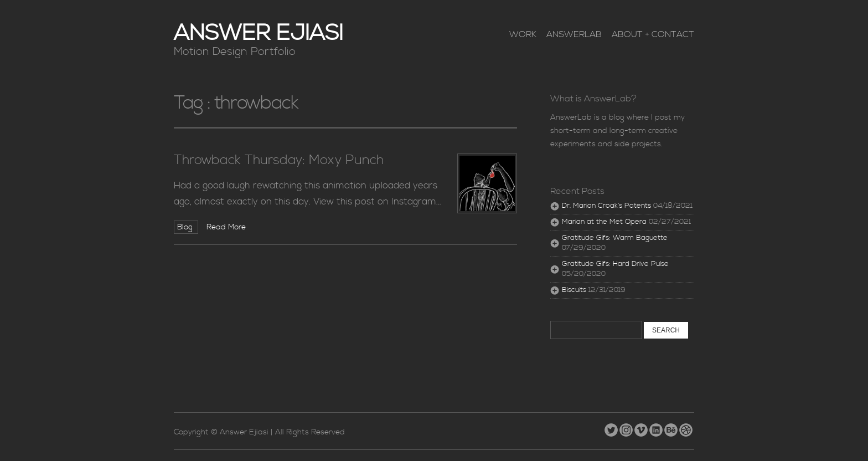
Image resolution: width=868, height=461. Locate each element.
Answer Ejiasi (259, 34)
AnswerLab (574, 34)
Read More (226, 227)
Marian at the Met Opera (604, 222)
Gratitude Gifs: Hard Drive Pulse (615, 264)
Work (523, 34)
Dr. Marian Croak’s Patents (606, 206)
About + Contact (653, 34)
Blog (186, 227)
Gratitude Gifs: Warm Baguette (615, 238)
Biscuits (574, 290)
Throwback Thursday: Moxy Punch (279, 160)
